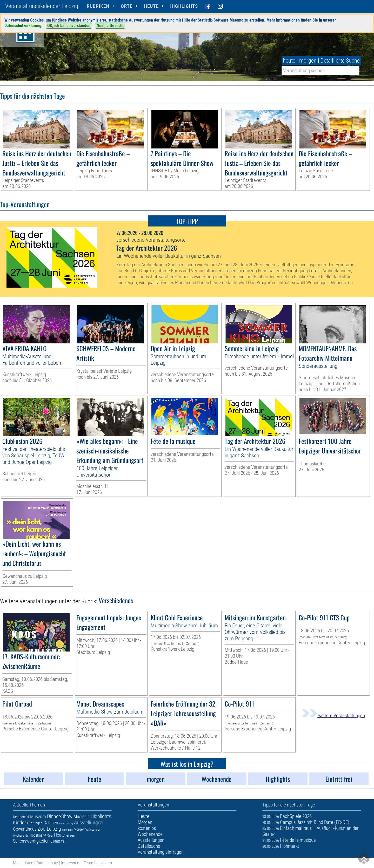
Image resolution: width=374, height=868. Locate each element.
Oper (50, 836)
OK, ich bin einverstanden (69, 26)
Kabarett (70, 836)
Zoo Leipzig (49, 829)
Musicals (82, 816)
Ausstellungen (88, 823)
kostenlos (147, 828)
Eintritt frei (58, 841)
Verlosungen (93, 830)
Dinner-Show (60, 816)
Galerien (51, 823)
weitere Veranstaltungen (333, 716)
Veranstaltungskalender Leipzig (42, 6)
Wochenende (21, 836)
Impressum (71, 863)
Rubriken (98, 6)
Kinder (19, 823)
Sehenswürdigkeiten (31, 841)
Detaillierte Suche (340, 61)
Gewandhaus (25, 829)
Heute (59, 835)
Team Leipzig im (98, 863)
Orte (127, 6)
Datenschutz (47, 863)
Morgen (79, 829)
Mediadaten (23, 863)
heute (289, 61)
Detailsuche (149, 846)
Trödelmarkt (38, 835)
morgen (308, 61)
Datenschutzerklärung (23, 26)
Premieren (67, 830)
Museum (38, 816)
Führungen (35, 823)
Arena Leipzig (66, 823)
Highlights (184, 6)
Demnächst (21, 817)
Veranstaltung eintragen (161, 852)
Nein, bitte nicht (110, 26)
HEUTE (151, 6)
